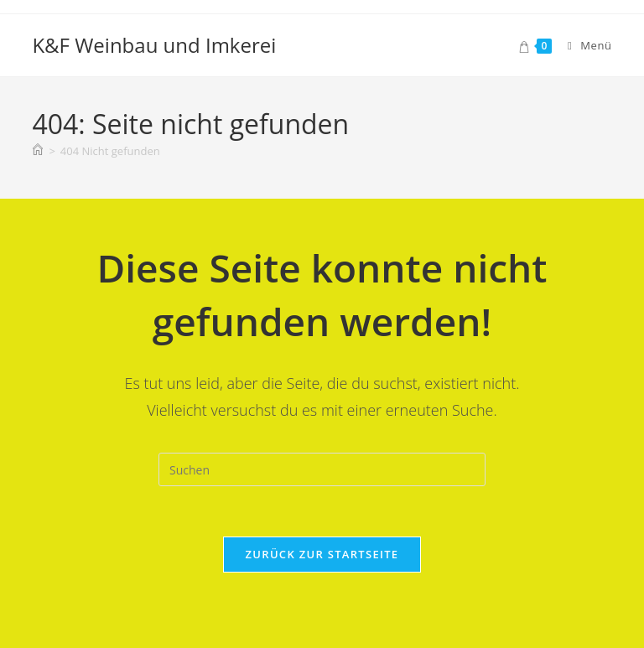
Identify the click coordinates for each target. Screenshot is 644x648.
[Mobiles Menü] (584, 45)
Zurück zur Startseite (322, 554)
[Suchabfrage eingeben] (322, 469)
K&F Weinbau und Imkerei (154, 45)
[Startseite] (38, 151)
